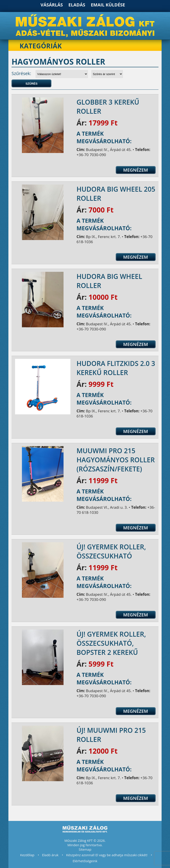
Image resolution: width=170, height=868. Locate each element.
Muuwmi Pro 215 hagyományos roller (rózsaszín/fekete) (116, 460)
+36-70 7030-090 (91, 155)
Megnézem (135, 170)
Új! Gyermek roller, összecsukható (111, 551)
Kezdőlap (27, 855)
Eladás (77, 5)
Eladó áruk (50, 855)
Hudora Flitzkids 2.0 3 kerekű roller (116, 368)
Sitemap (85, 849)
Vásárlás (52, 5)
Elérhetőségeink (85, 861)
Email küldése (108, 5)
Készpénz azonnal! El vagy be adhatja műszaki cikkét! (107, 855)
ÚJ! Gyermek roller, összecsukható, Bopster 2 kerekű (111, 643)
